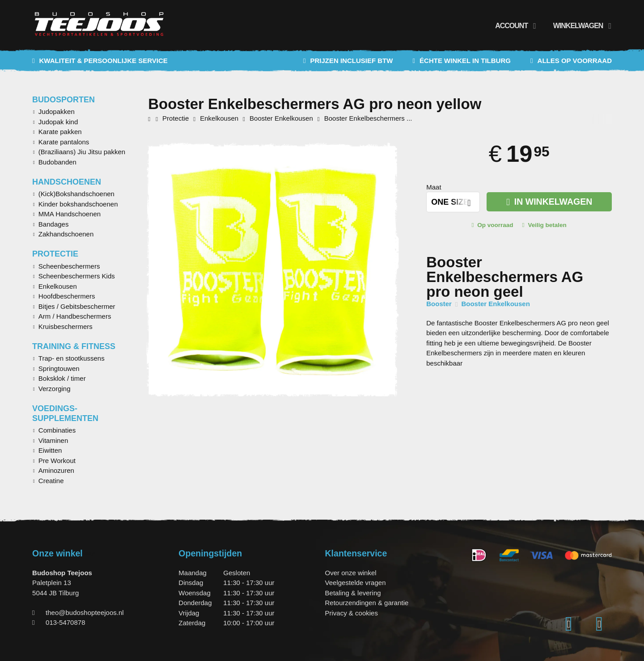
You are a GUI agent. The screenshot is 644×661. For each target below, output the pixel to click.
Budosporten (64, 100)
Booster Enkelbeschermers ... (368, 118)
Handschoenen (67, 182)
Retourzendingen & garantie (367, 603)
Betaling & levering (353, 593)
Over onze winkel (351, 573)
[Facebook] (599, 624)
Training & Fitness (74, 346)
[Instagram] (569, 624)
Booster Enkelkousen (495, 304)
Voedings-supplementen (65, 413)
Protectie (55, 254)
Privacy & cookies (352, 613)
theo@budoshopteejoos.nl (85, 613)
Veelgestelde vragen (356, 583)
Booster (439, 304)
